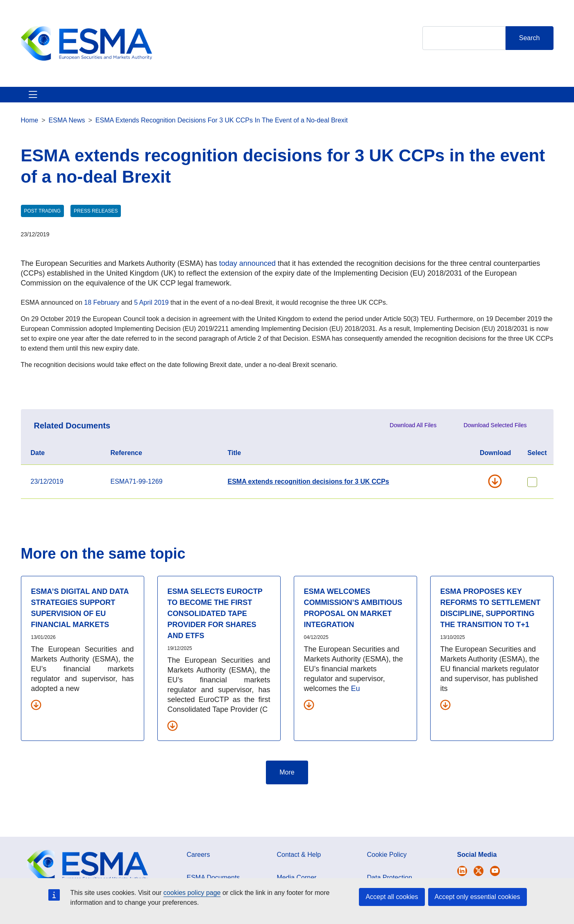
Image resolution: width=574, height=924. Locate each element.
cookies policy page (192, 893)
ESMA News (67, 130)
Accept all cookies (392, 897)
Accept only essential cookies (478, 897)
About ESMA (41, 99)
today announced (247, 273)
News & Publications (180, 99)
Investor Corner (253, 99)
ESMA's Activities (104, 99)
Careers (199, 864)
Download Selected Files (495, 435)
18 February (102, 312)
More (287, 782)
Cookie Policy (387, 864)
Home (30, 130)
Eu (356, 698)
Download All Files (413, 435)
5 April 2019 (151, 312)
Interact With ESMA (324, 99)
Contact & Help (394, 99)
